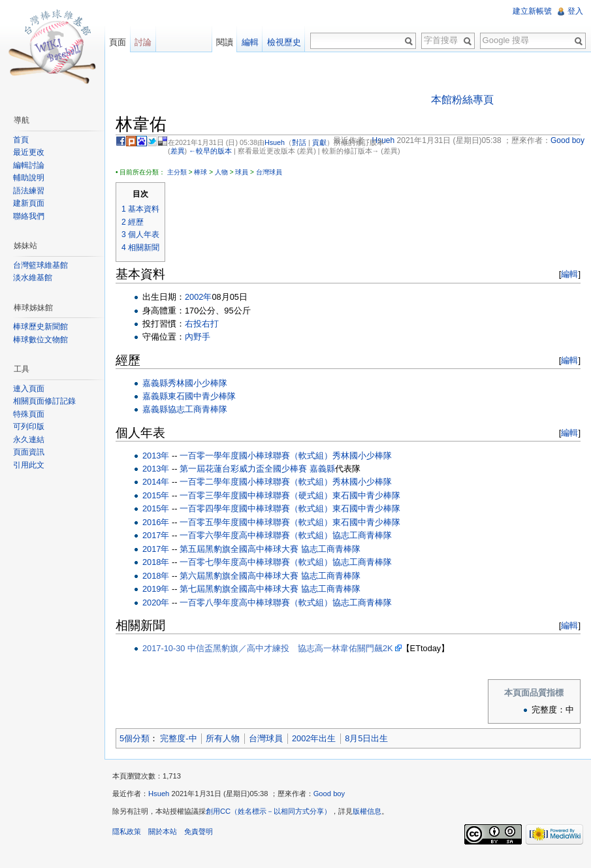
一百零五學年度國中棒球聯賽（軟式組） (256, 522)
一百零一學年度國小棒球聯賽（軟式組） (256, 456)
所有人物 (223, 738)
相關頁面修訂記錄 (44, 401)
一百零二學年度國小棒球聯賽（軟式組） (256, 482)
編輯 (569, 274)
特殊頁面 (29, 414)
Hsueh (275, 142)
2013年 (156, 456)
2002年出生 (314, 738)
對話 (299, 142)
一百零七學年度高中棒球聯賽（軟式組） (256, 562)
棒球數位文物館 (40, 340)
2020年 (156, 603)
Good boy (329, 794)
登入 (575, 11)
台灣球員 (269, 172)
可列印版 (29, 426)
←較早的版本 (210, 151)
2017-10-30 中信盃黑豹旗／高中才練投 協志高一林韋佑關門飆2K (268, 648)
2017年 (156, 535)
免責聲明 (199, 831)
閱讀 (225, 42)
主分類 (177, 172)
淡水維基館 (33, 278)
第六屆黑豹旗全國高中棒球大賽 (239, 576)
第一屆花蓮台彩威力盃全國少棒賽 (243, 469)
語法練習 (29, 191)
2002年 (198, 297)
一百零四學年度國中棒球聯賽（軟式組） (256, 508)
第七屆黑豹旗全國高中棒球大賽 (239, 589)
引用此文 (29, 465)
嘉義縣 (155, 383)
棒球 (200, 172)
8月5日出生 (366, 738)
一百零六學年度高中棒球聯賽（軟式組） (256, 535)
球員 (242, 172)
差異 (178, 151)
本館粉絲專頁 (462, 100)
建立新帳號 (532, 11)
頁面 (118, 42)
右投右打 (202, 324)
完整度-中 (178, 738)
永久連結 (29, 440)
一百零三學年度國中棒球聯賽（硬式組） (256, 495)
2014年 (156, 482)
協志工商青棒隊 (198, 409)
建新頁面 (29, 203)
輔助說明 (29, 178)
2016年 (156, 522)
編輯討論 (29, 165)
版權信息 (367, 811)
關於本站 (163, 831)
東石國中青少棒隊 (202, 396)
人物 (221, 172)
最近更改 (29, 152)
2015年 (156, 495)
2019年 (156, 589)
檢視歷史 (284, 42)
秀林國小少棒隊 (198, 383)
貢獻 (319, 142)
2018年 (156, 562)
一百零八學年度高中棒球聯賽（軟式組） (256, 603)
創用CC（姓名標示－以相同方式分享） (268, 811)
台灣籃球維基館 (40, 265)
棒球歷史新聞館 (40, 327)
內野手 (198, 337)
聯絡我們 (29, 216)
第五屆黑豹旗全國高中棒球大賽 (239, 549)
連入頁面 (29, 389)
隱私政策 (127, 831)
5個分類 (135, 738)
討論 (143, 42)
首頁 (21, 140)
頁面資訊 (29, 452)
